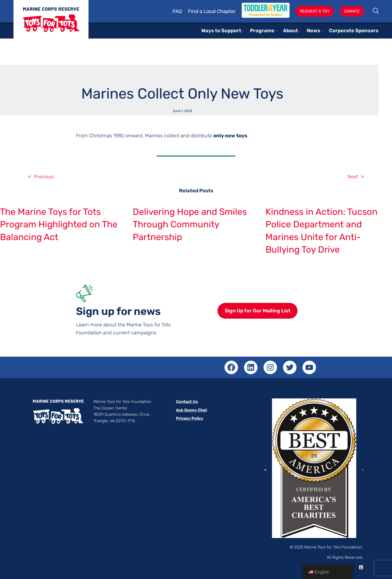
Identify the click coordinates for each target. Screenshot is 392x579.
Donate (352, 11)
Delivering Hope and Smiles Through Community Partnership (190, 224)
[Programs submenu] (276, 31)
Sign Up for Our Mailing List (258, 311)
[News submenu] (322, 31)
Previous (44, 177)
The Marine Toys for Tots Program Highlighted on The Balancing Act (59, 224)
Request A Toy (315, 11)
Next (353, 177)
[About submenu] (300, 31)
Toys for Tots (51, 23)
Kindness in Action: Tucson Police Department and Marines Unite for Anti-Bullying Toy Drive (321, 231)
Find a (196, 11)
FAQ (177, 11)
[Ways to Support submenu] (243, 31)
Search (376, 11)
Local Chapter (220, 11)
